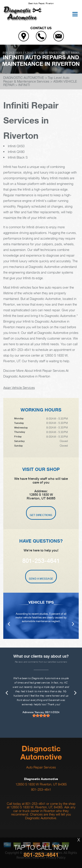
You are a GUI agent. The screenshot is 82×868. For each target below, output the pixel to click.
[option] (41, 616)
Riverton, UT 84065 (64, 53)
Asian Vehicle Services (19, 387)
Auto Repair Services (41, 767)
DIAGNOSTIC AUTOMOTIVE (24, 78)
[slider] (41, 716)
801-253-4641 (12, 53)
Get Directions (41, 515)
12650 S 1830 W (36, 53)
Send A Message (41, 579)
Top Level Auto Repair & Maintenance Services (36, 79)
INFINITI (24, 85)
